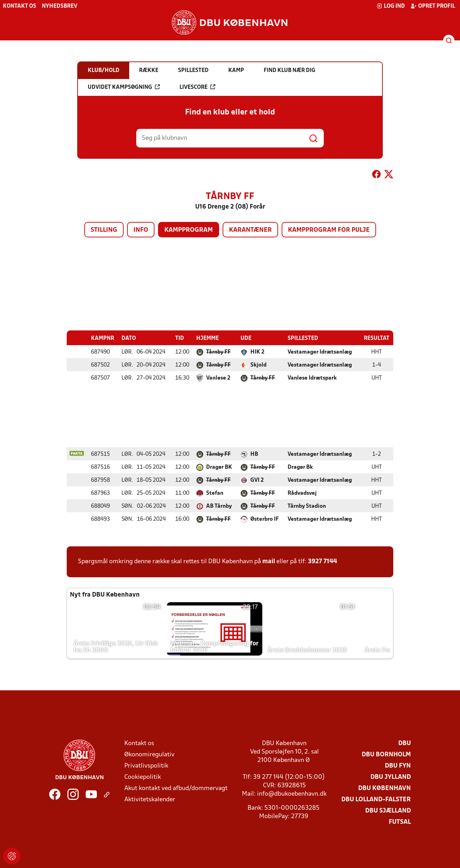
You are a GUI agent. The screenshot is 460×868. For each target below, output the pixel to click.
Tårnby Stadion (307, 506)
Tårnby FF (218, 352)
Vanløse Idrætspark (312, 378)
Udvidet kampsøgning (124, 87)
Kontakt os (19, 6)
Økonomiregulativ (149, 754)
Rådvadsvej (302, 493)
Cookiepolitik (143, 777)
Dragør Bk (300, 467)
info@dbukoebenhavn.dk (292, 794)
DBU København (385, 788)
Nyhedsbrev (60, 6)
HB (254, 454)
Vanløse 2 (218, 378)
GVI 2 (257, 480)
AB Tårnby (219, 506)
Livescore (197, 87)
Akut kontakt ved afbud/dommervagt (176, 788)
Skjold (258, 365)
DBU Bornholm (386, 754)
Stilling (104, 230)
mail (269, 561)
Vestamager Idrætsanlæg (320, 352)
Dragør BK (219, 467)
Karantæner (250, 230)
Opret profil (433, 6)
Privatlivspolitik (146, 766)
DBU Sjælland (388, 811)
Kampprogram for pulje (329, 230)
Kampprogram (189, 230)
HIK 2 (257, 352)
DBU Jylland (391, 777)
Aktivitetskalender (150, 799)
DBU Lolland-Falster (376, 799)
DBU (405, 743)
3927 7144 (323, 561)
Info (141, 230)
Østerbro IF (265, 519)
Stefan (215, 493)
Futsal (400, 822)
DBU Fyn (398, 766)
